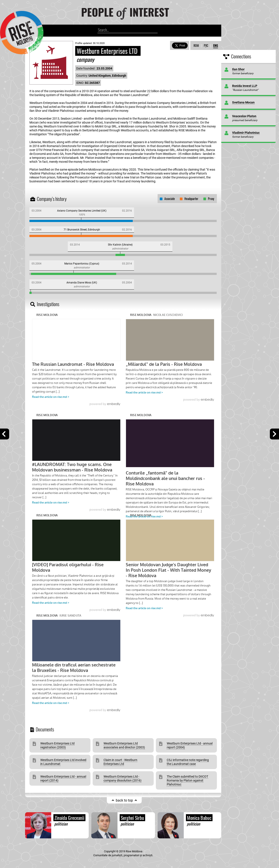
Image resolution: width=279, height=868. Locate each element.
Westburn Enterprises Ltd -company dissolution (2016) (122, 778)
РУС (206, 45)
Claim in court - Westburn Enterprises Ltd (120, 762)
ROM (196, 45)
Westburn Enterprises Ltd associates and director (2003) (124, 745)
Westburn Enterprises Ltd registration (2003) (57, 745)
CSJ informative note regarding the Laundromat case (188, 762)
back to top (124, 800)
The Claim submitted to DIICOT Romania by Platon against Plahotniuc (187, 780)
